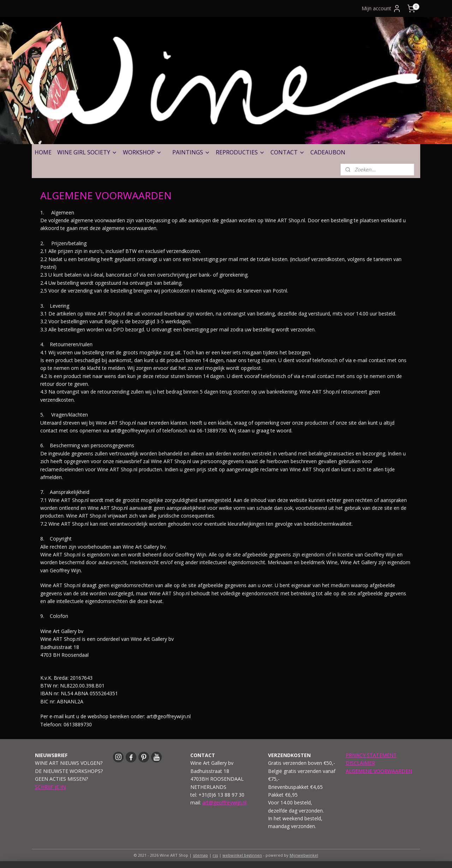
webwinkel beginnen (242, 855)
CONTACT (288, 152)
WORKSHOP (142, 152)
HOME (43, 152)
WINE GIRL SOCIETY (87, 152)
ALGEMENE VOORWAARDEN (379, 771)
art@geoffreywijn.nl (224, 802)
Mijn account (381, 8)
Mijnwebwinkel (304, 855)
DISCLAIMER (360, 763)
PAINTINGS (191, 152)
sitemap (200, 855)
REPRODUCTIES (240, 152)
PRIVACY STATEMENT (371, 755)
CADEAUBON (328, 152)
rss (215, 855)
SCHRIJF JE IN (50, 787)
